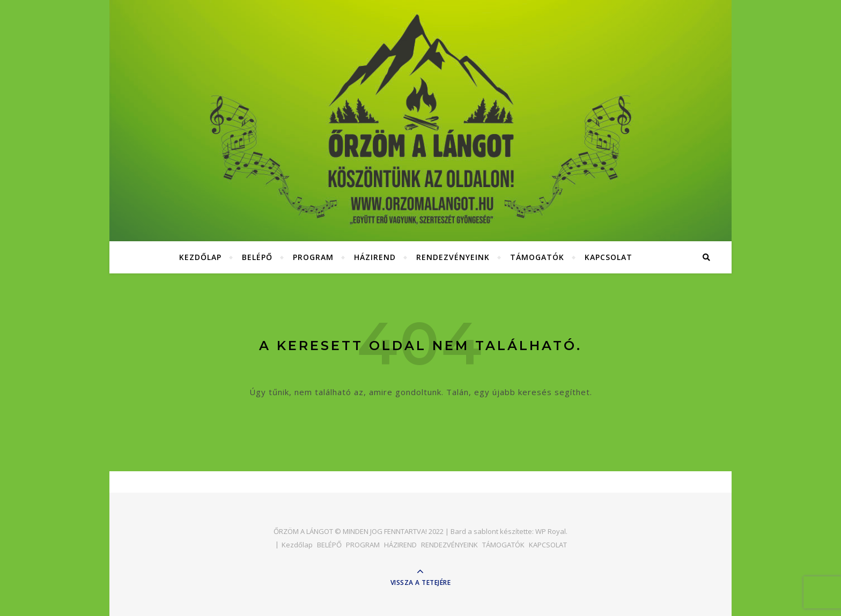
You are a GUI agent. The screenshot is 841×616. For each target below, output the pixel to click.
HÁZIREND (375, 257)
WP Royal (551, 531)
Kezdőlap (200, 257)
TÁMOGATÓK (537, 257)
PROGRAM (313, 257)
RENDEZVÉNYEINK (453, 257)
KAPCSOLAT (608, 257)
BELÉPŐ (257, 257)
